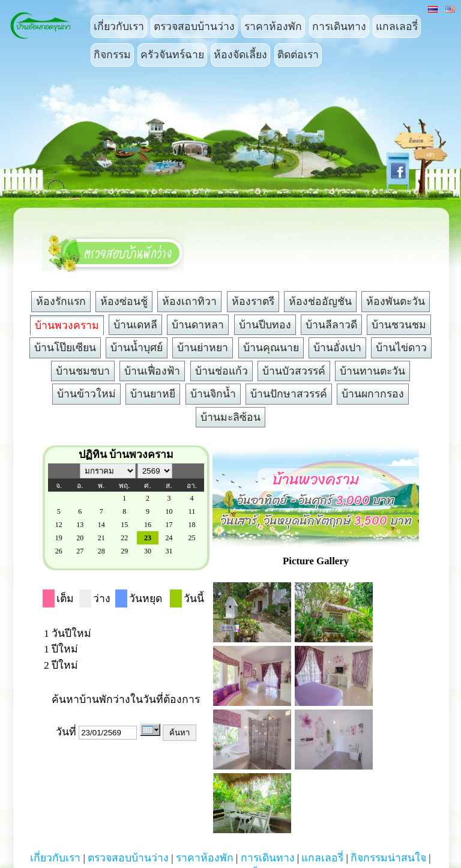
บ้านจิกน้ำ (213, 394)
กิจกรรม (112, 55)
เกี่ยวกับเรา (119, 26)
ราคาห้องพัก (273, 26)
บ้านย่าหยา (203, 348)
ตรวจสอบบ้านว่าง (194, 26)
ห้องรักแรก (61, 301)
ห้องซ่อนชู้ (124, 301)
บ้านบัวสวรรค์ (294, 371)
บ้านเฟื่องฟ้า (152, 371)
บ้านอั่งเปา (337, 348)
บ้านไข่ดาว (401, 348)
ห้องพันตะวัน (396, 301)
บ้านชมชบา (83, 371)
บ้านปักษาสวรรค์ (289, 394)
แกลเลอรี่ (397, 26)
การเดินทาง (339, 26)
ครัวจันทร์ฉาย (172, 55)
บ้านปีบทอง (265, 325)
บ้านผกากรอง (373, 394)
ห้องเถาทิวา (189, 301)
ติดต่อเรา (298, 55)
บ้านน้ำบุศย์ (137, 348)
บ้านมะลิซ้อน (230, 417)
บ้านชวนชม (399, 325)
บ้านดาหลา (198, 325)
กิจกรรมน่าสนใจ (388, 858)
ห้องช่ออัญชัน (320, 301)
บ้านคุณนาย (271, 348)
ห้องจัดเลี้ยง (240, 55)
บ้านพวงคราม (67, 325)
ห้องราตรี (253, 301)
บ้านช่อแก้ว (221, 371)
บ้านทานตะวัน (372, 371)
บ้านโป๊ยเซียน (65, 348)
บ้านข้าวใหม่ (86, 394)
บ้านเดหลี (135, 325)
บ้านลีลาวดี (331, 325)
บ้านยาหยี (153, 394)
